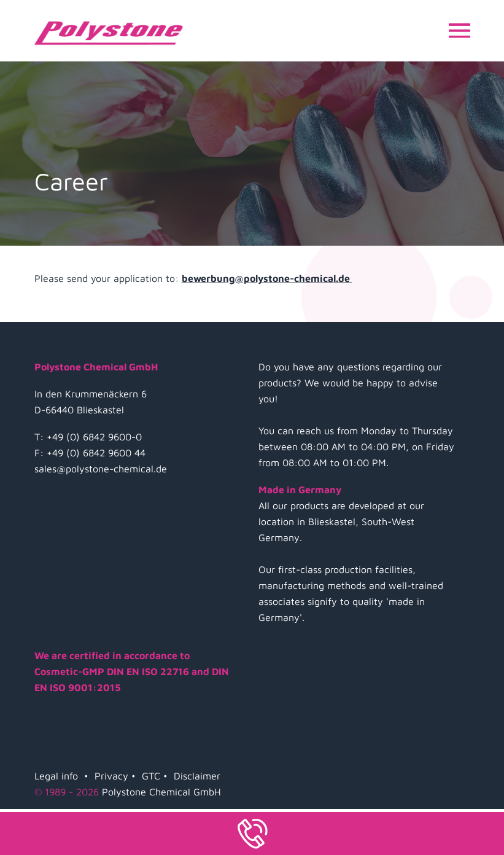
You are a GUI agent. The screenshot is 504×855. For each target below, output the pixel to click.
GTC (151, 776)
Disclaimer (197, 776)
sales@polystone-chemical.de (101, 469)
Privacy (111, 776)
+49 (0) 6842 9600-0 (94, 437)
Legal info (56, 776)
